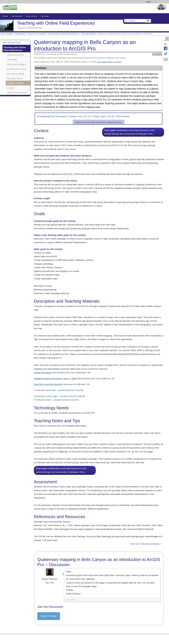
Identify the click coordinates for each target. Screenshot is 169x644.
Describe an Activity (16, 74)
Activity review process (17, 93)
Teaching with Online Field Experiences (64, 34)
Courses (10, 88)
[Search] (135, 21)
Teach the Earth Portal (11, 43)
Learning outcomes (15, 55)
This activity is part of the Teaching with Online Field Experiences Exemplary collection (80, 58)
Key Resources (17, 16)
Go (148, 21)
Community (45, 16)
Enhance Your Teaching (37, 34)
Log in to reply (49, 616)
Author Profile (158, 54)
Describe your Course (16, 69)
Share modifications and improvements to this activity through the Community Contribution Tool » (129, 132)
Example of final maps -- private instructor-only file (59, 396)
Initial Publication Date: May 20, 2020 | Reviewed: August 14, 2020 (78, 62)
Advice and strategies (16, 64)
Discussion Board (15, 79)
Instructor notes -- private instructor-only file (56, 400)
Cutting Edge (20, 34)
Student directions (43, 373)
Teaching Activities (88, 34)
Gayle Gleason (50, 579)
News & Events (32, 16)
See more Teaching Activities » (146, 544)
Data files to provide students (48, 384)
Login (148, 2)
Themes (5, 16)
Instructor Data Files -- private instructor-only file (59, 390)
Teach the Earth (7, 34)
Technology (12, 60)
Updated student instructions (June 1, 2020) (55, 378)
